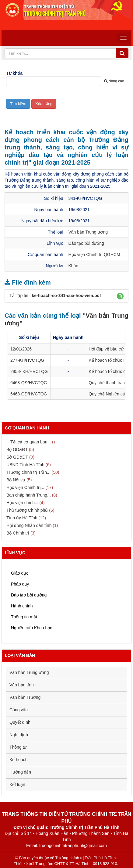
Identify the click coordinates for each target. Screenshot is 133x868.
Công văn (19, 710)
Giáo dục (20, 573)
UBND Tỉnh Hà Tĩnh (25, 465)
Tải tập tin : (55, 296)
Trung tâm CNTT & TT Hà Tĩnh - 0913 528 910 (76, 864)
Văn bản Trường (25, 697)
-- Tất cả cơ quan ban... (29, 442)
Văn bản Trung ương (88, 232)
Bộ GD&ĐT (17, 449)
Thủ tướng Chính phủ (27, 510)
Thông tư (18, 747)
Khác (73, 266)
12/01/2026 (21, 349)
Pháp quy (20, 584)
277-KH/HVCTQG (27, 360)
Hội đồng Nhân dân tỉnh (29, 525)
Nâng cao (114, 81)
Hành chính (22, 606)
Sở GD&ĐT (17, 457)
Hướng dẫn (20, 772)
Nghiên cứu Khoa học (32, 628)
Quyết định (20, 722)
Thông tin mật (24, 617)
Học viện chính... (22, 503)
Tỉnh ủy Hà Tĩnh (22, 518)
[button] (120, 296)
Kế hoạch (19, 760)
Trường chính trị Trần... (28, 472)
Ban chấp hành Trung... (29, 495)
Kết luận (17, 784)
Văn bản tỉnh (22, 685)
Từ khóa (14, 73)
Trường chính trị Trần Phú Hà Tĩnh (85, 858)
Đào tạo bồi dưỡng (86, 243)
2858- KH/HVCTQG (29, 371)
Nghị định (19, 735)
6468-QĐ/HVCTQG (29, 383)
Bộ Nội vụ (16, 480)
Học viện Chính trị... (25, 487)
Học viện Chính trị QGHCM (94, 255)
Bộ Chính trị (18, 533)
